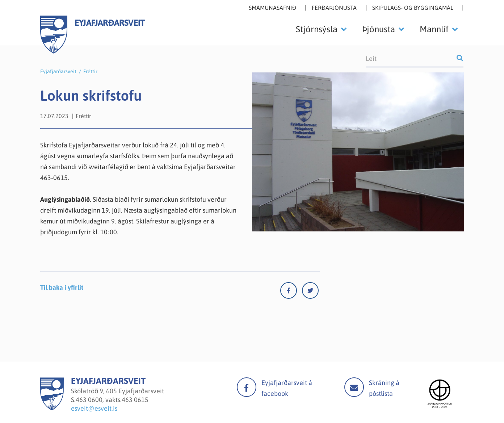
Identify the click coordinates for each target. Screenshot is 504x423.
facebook (247, 387)
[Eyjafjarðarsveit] (52, 408)
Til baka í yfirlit (62, 287)
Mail (354, 387)
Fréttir (90, 71)
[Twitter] (310, 292)
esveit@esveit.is (94, 408)
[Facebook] (291, 292)
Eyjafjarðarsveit (58, 71)
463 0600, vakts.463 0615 (112, 400)
